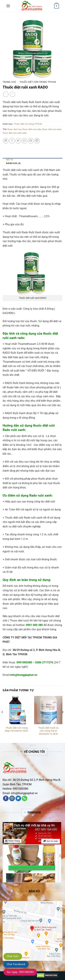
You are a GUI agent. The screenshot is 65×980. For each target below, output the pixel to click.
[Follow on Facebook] (6, 798)
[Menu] (8, 6)
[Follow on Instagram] (12, 798)
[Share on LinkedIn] (37, 141)
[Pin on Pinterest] (31, 141)
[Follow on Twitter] (18, 798)
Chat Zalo (13, 956)
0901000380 (24, 662)
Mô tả (10, 160)
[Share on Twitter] (18, 141)
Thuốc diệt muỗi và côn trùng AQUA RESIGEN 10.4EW (48, 731)
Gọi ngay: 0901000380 (20, 972)
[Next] (63, 719)
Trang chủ (9, 82)
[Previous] (2, 719)
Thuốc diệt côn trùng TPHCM (38, 82)
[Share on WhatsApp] (6, 141)
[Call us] (25, 798)
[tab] (32, 160)
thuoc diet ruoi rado (32, 129)
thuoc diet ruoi (14, 129)
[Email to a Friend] (25, 141)
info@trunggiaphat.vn (24, 793)
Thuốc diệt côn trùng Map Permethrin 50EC (17, 729)
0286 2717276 (44, 662)
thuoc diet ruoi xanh (52, 129)
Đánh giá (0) (13, 163)
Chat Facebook (16, 964)
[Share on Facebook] (12, 141)
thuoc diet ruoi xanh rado (15, 133)
